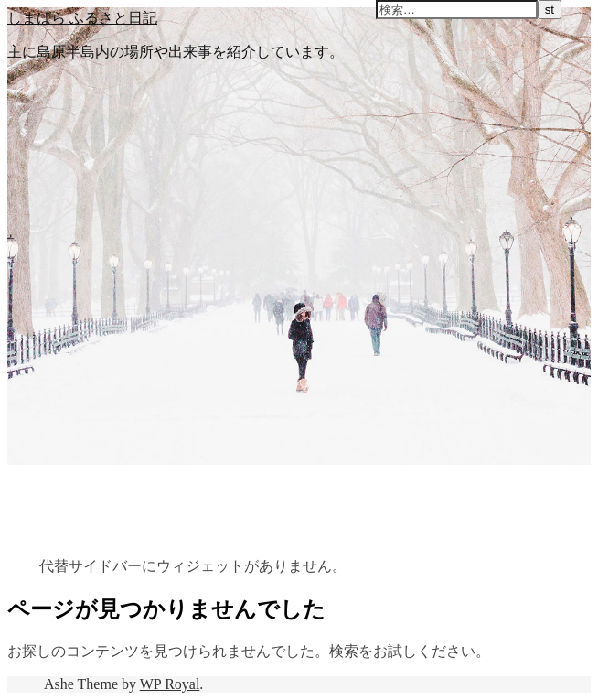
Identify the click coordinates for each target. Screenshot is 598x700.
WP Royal (170, 684)
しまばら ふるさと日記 (82, 17)
